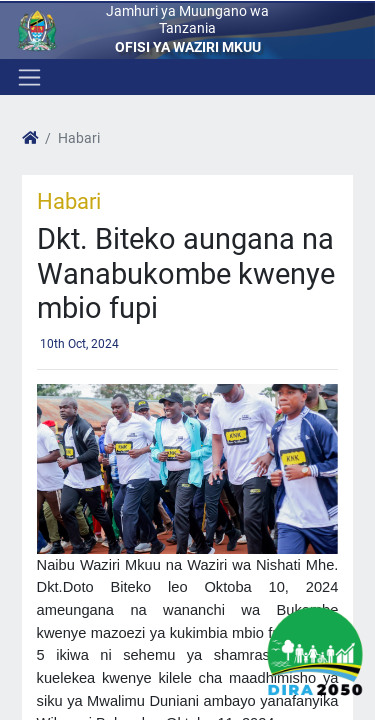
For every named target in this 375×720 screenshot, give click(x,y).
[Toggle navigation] (27, 77)
